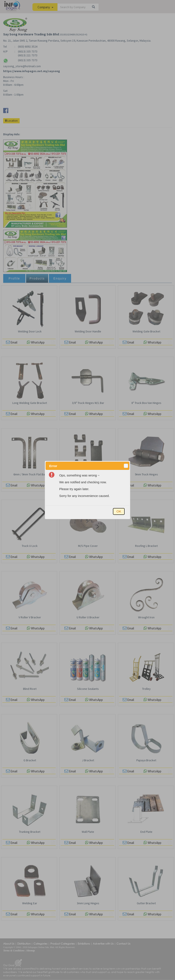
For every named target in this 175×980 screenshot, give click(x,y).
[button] (126, 466)
